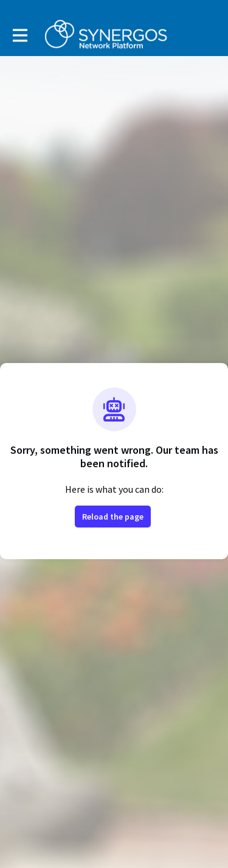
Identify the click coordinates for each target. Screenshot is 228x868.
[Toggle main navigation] (19, 35)
